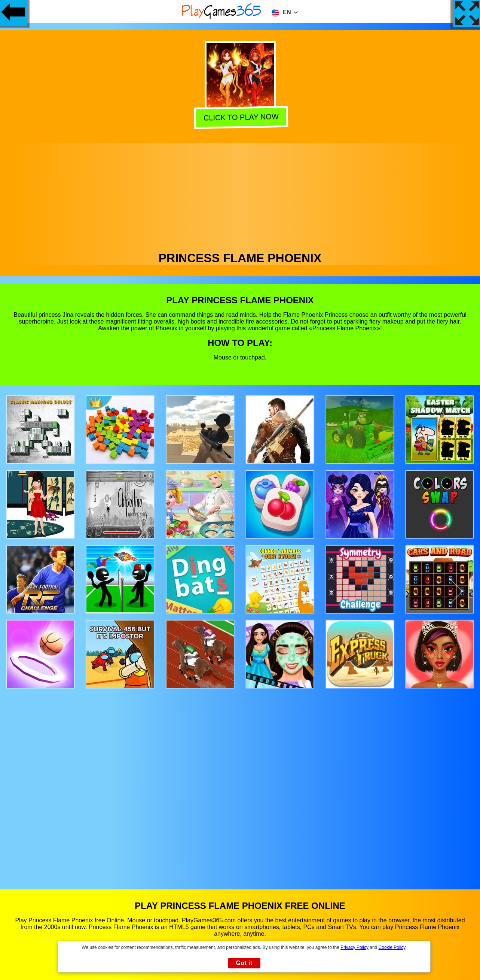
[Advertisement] (240, 195)
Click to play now (240, 117)
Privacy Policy (354, 947)
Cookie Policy (392, 947)
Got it (244, 963)
